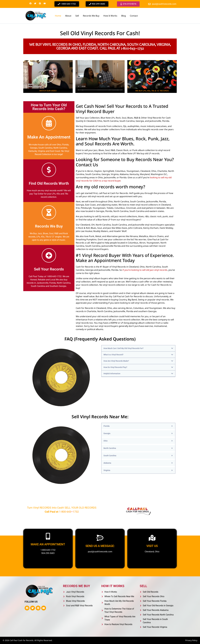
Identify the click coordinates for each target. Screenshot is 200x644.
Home (58, 16)
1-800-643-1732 (48, 550)
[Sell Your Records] (49, 255)
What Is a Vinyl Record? (113, 355)
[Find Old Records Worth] (49, 170)
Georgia (107, 433)
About (68, 16)
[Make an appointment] (48, 536)
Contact (134, 16)
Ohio (106, 441)
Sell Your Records (49, 269)
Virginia (107, 470)
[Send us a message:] (100, 538)
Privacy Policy (191, 640)
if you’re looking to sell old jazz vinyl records (145, 270)
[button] (48, 77)
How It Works (110, 16)
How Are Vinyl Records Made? (116, 361)
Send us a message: (100, 546)
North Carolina (110, 448)
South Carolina (110, 456)
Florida (107, 426)
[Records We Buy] (49, 212)
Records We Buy (91, 16)
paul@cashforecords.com (100, 552)
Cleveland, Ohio (152, 552)
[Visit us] (152, 538)
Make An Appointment (49, 137)
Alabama (107, 463)
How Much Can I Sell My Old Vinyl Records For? (123, 348)
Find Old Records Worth (49, 183)
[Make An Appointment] (49, 123)
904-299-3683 (48, 553)
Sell (77, 16)
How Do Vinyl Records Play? (115, 367)
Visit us (152, 546)
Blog (124, 16)
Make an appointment (48, 544)
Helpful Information (112, 374)
